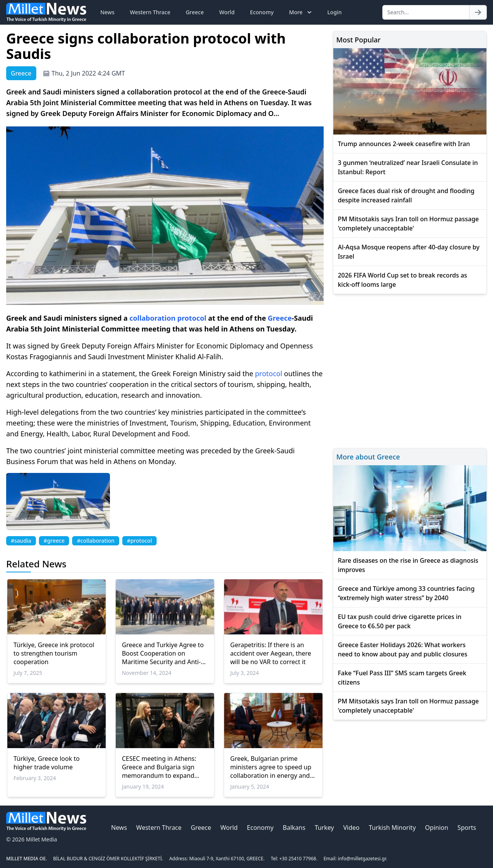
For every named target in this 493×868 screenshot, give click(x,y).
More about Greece (368, 457)
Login (334, 12)
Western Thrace (150, 12)
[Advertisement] (410, 370)
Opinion (437, 828)
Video (351, 828)
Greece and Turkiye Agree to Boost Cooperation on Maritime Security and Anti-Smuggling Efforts (163, 653)
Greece (195, 12)
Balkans (294, 828)
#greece (54, 541)
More (301, 12)
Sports (467, 828)
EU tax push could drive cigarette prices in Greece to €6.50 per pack (400, 621)
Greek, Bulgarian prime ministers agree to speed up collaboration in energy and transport (271, 767)
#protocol (139, 541)
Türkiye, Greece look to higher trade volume (46, 763)
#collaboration (95, 541)
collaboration (153, 318)
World (227, 12)
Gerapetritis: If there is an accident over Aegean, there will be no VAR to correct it (271, 653)
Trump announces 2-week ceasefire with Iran (404, 144)
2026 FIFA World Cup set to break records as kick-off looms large (403, 280)
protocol (192, 318)
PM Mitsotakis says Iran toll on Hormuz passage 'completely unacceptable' (409, 224)
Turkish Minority (392, 828)
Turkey (324, 828)
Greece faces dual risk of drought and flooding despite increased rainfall (406, 195)
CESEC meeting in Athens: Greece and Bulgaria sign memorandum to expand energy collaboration (159, 767)
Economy (262, 12)
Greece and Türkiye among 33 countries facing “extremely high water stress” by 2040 (406, 593)
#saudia (21, 541)
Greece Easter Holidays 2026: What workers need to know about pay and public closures (403, 649)
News (107, 12)
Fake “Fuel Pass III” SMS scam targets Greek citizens (402, 678)
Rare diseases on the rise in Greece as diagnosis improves (408, 565)
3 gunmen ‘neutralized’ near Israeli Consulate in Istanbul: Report (408, 167)
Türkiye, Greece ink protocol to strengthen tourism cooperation (54, 653)
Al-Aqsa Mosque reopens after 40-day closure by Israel (409, 252)
